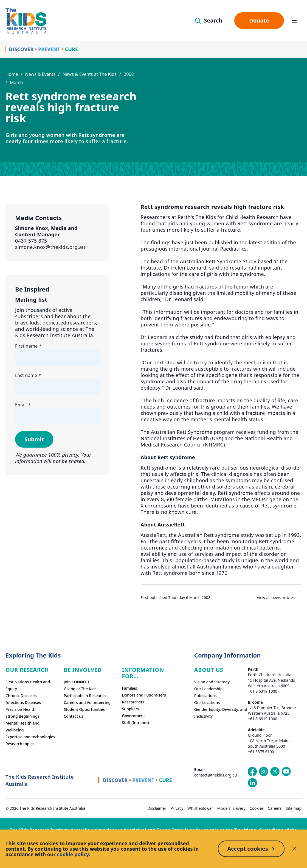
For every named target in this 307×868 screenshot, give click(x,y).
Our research (27, 670)
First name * (28, 346)
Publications (205, 696)
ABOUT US (209, 670)
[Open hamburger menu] (294, 21)
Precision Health (20, 709)
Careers (275, 808)
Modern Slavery (231, 808)
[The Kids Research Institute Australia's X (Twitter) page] (275, 772)
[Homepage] (26, 21)
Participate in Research (85, 696)
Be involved (83, 670)
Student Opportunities (84, 709)
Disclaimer (157, 808)
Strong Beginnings (22, 716)
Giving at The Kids (80, 689)
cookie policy (73, 854)
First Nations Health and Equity (28, 685)
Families (130, 688)
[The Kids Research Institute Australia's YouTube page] (286, 772)
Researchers (133, 702)
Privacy (177, 808)
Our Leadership (209, 689)
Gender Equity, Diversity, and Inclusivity (221, 713)
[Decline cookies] (294, 849)
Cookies (257, 808)
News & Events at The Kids (90, 74)
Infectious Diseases (23, 702)
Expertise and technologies (30, 737)
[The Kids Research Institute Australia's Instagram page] (264, 772)
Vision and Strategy (212, 682)
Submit (34, 439)
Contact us (73, 716)
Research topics (20, 744)
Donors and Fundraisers (144, 695)
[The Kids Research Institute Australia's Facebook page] (252, 772)
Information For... (143, 673)
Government (134, 716)
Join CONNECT (77, 682)
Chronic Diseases (21, 696)
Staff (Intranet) (136, 723)
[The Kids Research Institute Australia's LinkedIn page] (252, 783)
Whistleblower (200, 808)
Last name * (28, 375)
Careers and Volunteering (87, 702)
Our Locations (207, 702)
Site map (294, 808)
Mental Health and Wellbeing (22, 726)
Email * (23, 405)
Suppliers (131, 709)
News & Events (40, 74)
